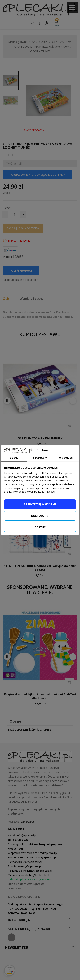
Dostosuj (40, 516)
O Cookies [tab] (66, 458)
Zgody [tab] (14, 458)
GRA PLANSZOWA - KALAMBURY (40, 438)
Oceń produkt (21, 270)
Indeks (7, 257)
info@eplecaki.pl (27, 835)
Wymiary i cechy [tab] (32, 299)
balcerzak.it (27, 822)
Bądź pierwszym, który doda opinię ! (30, 729)
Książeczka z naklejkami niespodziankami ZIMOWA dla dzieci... (40, 696)
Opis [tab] (6, 299)
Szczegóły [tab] (40, 458)
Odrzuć (40, 527)
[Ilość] (14, 214)
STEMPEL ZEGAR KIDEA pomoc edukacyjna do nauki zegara (40, 568)
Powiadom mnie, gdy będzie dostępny (37, 175)
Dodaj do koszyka (23, 228)
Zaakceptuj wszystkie (40, 504)
